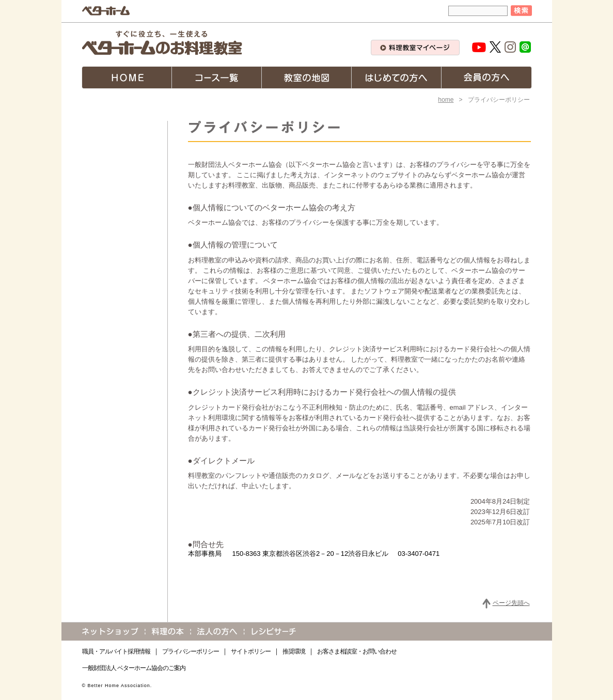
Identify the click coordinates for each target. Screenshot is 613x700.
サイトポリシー (251, 651)
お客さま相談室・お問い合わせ (357, 651)
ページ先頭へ (511, 603)
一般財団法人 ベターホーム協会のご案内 (134, 668)
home (446, 100)
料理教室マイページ (415, 48)
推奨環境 (294, 651)
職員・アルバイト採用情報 (116, 651)
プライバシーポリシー (191, 651)
